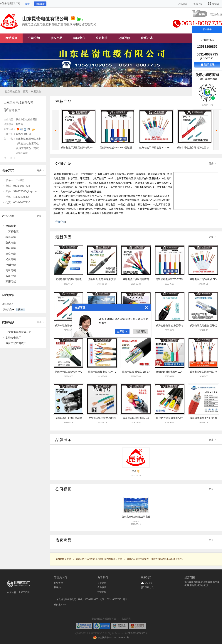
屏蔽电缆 (11, 248)
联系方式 (149, 587)
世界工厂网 (24, 592)
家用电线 (11, 281)
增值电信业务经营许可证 (104, 619)
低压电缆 (11, 276)
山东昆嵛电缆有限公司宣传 (136, 517)
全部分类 (11, 226)
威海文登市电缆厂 (16, 343)
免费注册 (40, 4)
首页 (25, 91)
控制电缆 (11, 265)
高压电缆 (11, 270)
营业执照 (102, 592)
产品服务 (183, 4)
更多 (39, 170)
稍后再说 (141, 332)
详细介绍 (60, 222)
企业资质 (102, 587)
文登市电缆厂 (13, 338)
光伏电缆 (11, 259)
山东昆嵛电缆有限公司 (18, 332)
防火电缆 (11, 243)
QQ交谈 (149, 583)
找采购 (57, 587)
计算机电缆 (12, 231)
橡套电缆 (11, 237)
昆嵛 (134, 471)
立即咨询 (122, 332)
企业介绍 (102, 583)
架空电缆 (11, 254)
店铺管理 (58, 583)
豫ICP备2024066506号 (136, 633)
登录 (27, 4)
